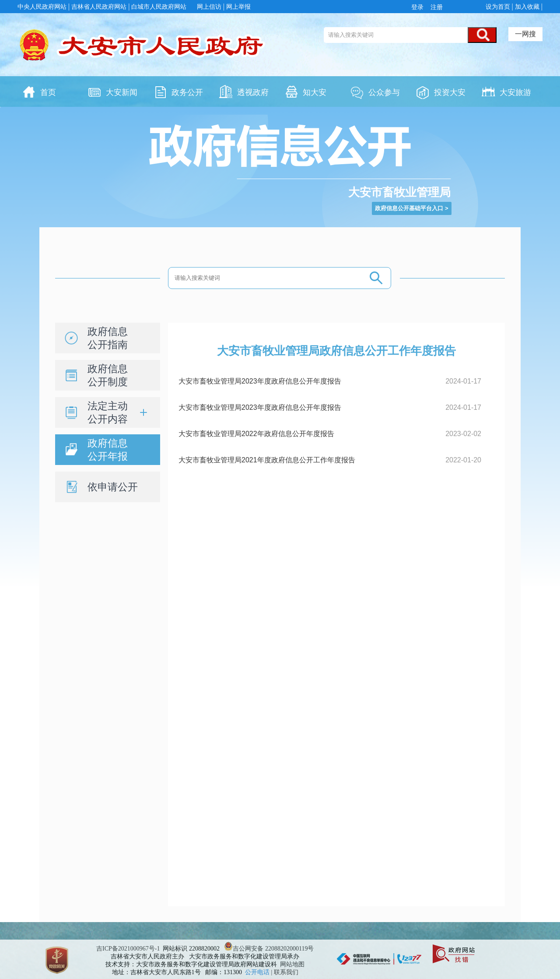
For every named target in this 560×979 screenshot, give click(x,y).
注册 (436, 7)
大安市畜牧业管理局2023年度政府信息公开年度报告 (260, 381)
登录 (419, 7)
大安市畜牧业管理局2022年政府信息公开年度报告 (256, 434)
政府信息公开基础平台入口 (409, 208)
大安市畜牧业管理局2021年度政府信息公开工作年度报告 (267, 460)
